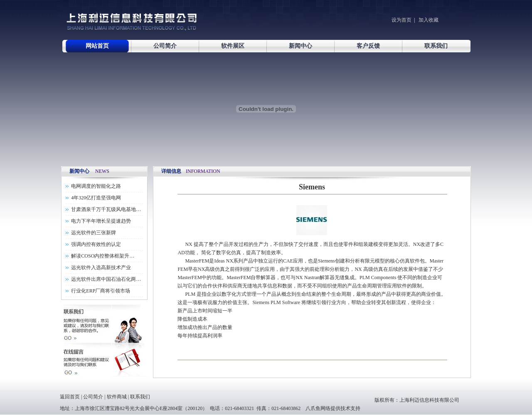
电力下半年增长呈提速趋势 (101, 221)
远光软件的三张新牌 (94, 233)
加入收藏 (428, 20)
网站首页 (97, 46)
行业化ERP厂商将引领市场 (101, 291)
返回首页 (70, 397)
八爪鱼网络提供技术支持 (333, 408)
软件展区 (233, 46)
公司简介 (165, 46)
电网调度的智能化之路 (96, 186)
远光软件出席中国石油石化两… (106, 279)
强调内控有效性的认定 (96, 244)
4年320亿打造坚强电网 (96, 198)
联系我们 (436, 46)
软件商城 (117, 397)
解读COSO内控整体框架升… (103, 256)
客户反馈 (368, 46)
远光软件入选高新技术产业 (101, 268)
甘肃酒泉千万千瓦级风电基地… (106, 209)
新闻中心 (300, 46)
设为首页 (401, 20)
